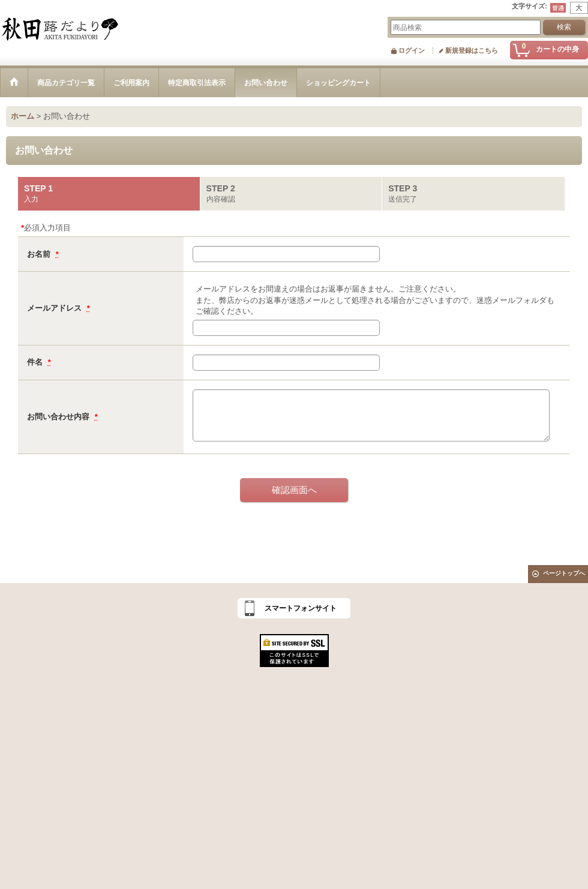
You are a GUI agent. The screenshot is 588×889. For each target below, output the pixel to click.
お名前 (40, 254)
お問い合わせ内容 (59, 417)
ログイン (412, 50)
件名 (36, 362)
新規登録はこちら (472, 50)
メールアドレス (55, 308)
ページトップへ (564, 573)
